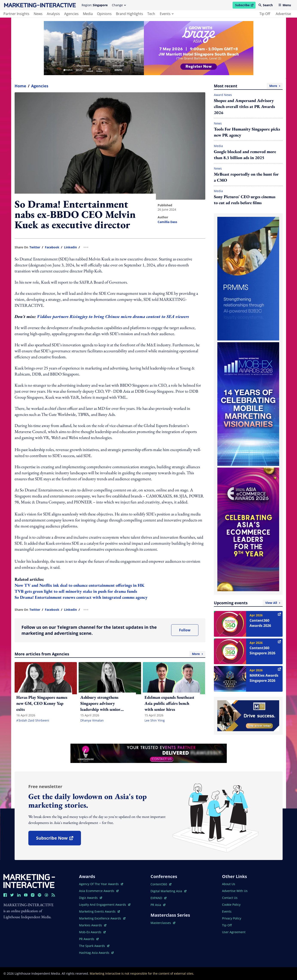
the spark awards (94, 946)
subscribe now (58, 839)
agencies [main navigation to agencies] (71, 14)
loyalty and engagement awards (105, 905)
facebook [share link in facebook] (52, 247)
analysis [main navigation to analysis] (53, 14)
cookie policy (231, 905)
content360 (161, 884)
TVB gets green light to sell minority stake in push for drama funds (76, 591)
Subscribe (245, 6)
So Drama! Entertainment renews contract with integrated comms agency (81, 597)
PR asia (158, 905)
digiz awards (91, 898)
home (20, 86)
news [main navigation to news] (38, 14)
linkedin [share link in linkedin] (70, 247)
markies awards (93, 925)
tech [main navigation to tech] (151, 14)
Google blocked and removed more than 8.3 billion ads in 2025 (245, 155)
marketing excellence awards (102, 918)
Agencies (40, 86)
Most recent (248, 86)
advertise (283, 14)
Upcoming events (248, 603)
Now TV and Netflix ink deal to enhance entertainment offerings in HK (80, 585)
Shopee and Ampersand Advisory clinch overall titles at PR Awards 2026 (244, 106)
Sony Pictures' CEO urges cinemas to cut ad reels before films (245, 200)
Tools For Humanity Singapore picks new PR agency (247, 132)
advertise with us (235, 891)
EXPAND (158, 898)
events (167, 14)
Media (218, 146)
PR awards (89, 939)
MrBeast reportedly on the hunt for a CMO (246, 177)
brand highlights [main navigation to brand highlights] (129, 14)
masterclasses (163, 923)
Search (266, 5)
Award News (223, 95)
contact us (230, 898)
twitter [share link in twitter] (35, 247)
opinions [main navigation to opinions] (104, 14)
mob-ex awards (92, 932)
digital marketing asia (168, 891)
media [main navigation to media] (88, 14)
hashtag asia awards (96, 953)
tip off (265, 14)
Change (119, 5)
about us (229, 884)
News (218, 123)
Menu (285, 5)
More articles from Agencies (110, 654)
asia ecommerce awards (99, 891)
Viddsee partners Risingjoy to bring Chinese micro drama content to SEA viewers (113, 316)
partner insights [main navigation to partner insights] (16, 14)
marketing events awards (99, 911)
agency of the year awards (101, 884)
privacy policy (232, 918)
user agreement (234, 932)
